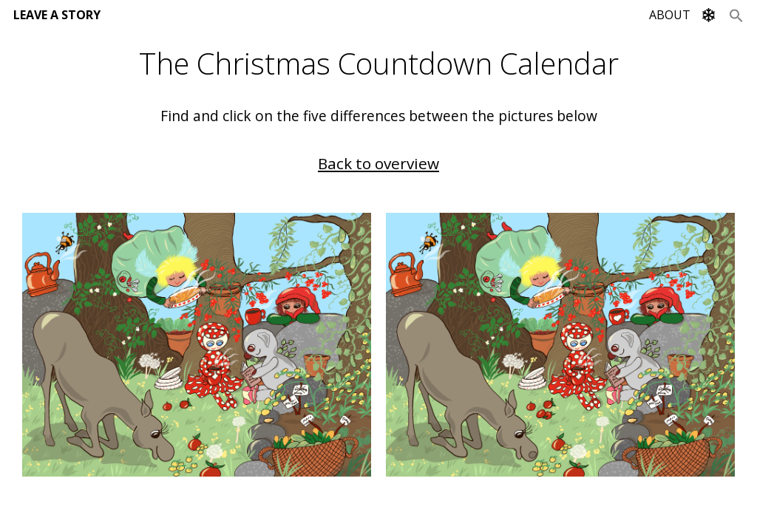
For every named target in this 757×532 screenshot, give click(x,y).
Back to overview (378, 163)
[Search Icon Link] (736, 15)
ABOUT (670, 15)
